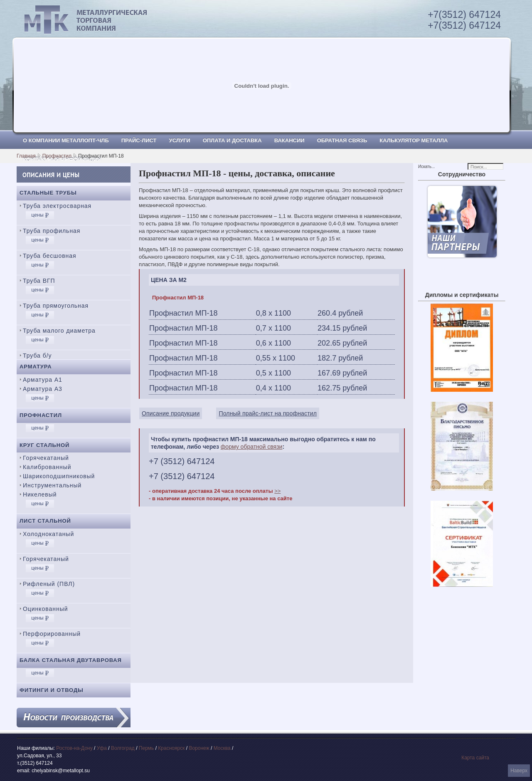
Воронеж (199, 748)
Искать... (426, 167)
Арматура (36, 367)
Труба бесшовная (50, 256)
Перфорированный (52, 634)
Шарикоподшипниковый (59, 476)
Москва (222, 748)
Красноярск (171, 748)
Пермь (146, 748)
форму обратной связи (252, 447)
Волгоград (123, 748)
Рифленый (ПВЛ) (49, 584)
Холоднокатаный (48, 534)
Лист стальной (45, 521)
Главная (26, 156)
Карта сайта (475, 758)
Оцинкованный (45, 609)
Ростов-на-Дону (74, 748)
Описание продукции (171, 413)
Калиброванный (47, 467)
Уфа (102, 748)
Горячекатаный (46, 458)
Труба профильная (52, 231)
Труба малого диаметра (59, 331)
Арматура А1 (43, 380)
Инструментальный (52, 485)
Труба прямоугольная (56, 306)
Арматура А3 (43, 389)
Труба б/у (37, 356)
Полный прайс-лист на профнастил (268, 413)
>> (277, 491)
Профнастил (57, 156)
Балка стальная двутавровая (71, 660)
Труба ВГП (39, 281)
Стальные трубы (48, 193)
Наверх (519, 771)
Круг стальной (44, 445)
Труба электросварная (57, 206)
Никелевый (40, 494)
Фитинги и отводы (52, 690)
